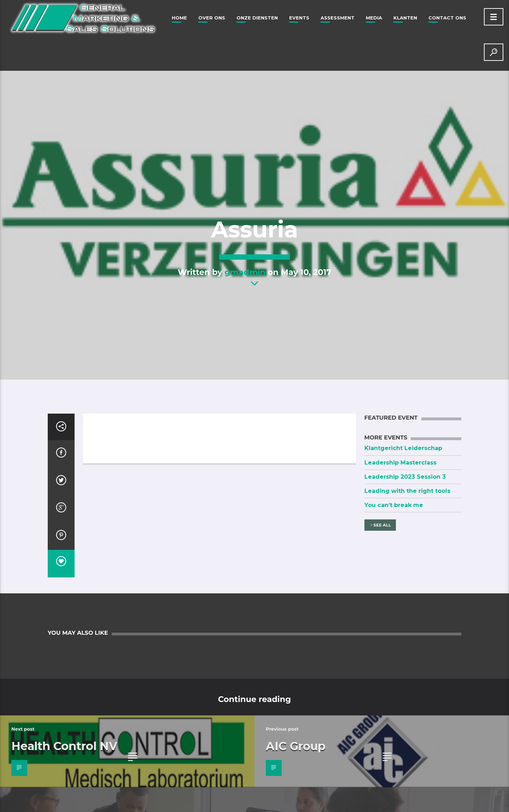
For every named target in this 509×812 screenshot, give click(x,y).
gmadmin (245, 272)
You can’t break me (394, 505)
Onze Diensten (257, 18)
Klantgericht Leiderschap (403, 448)
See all (380, 525)
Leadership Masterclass (400, 463)
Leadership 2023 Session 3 (405, 477)
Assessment (338, 18)
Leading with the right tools (407, 491)
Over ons (212, 18)
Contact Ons (447, 18)
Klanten (405, 18)
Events (299, 18)
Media (374, 18)
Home (179, 18)
